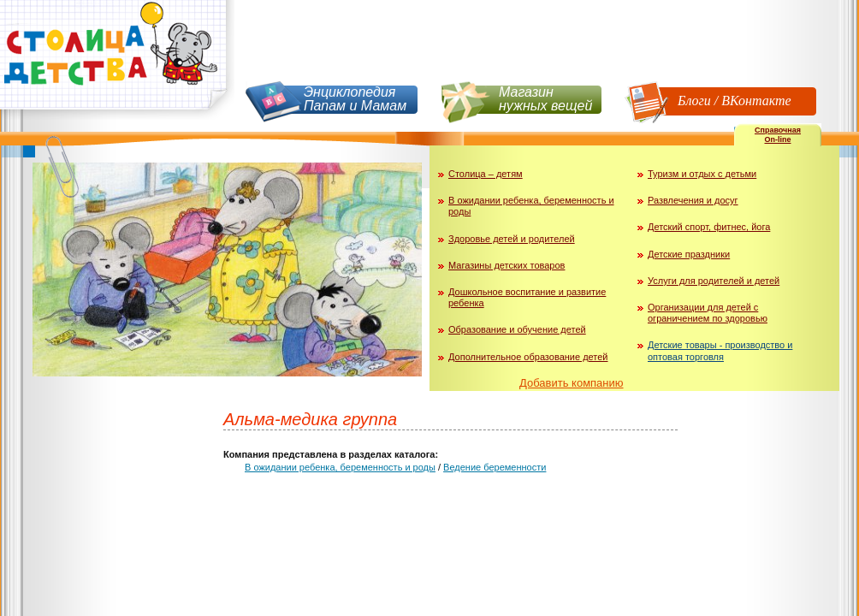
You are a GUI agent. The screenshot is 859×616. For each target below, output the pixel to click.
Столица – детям (486, 174)
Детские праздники (689, 254)
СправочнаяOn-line (778, 135)
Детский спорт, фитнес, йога (709, 227)
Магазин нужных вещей (545, 99)
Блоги (694, 101)
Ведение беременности (495, 467)
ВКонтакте (756, 101)
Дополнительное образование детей (528, 357)
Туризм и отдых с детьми (702, 174)
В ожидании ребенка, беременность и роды (340, 467)
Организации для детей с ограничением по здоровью (708, 313)
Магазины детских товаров (507, 265)
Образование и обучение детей (517, 329)
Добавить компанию (572, 383)
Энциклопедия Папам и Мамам (355, 99)
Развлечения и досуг (693, 200)
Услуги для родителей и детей (714, 281)
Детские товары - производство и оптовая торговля (720, 350)
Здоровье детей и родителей (512, 239)
